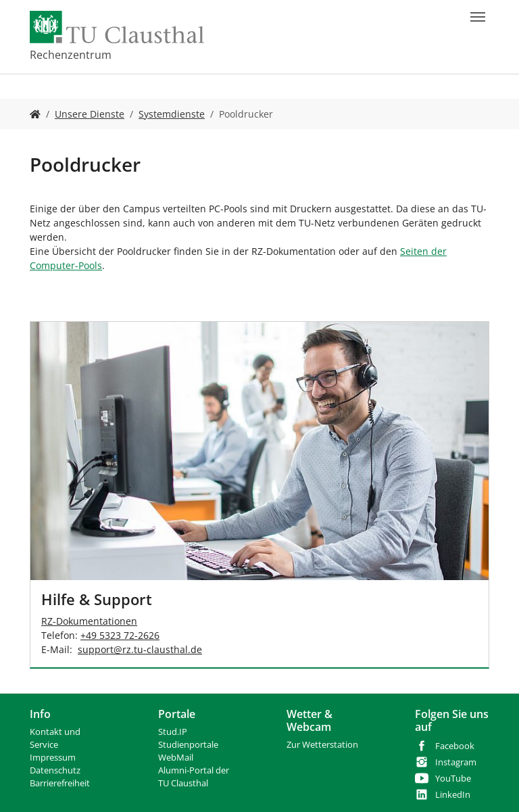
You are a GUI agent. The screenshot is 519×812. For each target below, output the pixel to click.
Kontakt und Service (55, 738)
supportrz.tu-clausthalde (140, 649)
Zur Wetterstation (322, 745)
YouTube (453, 779)
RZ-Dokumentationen (89, 621)
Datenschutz (55, 770)
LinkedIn (453, 795)
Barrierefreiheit (60, 783)
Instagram (456, 762)
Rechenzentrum (71, 55)
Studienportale (188, 745)
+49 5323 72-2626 (120, 635)
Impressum (53, 758)
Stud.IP (173, 732)
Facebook (455, 746)
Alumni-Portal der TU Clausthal (194, 777)
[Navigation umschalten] (478, 17)
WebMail (176, 758)
